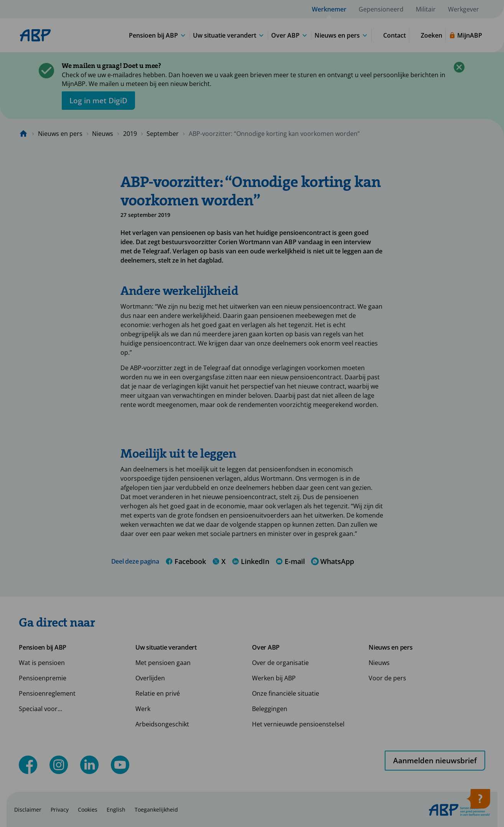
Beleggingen (270, 709)
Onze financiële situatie (286, 693)
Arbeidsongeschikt (162, 724)
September (163, 134)
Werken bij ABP (274, 678)
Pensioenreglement (47, 693)
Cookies (88, 810)
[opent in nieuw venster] (98, 101)
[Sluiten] (459, 67)
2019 (130, 134)
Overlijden (150, 678)
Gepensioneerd (381, 9)
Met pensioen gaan (163, 663)
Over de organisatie (280, 663)
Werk (143, 709)
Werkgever (464, 9)
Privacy (60, 810)
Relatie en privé (158, 693)
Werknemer (329, 9)
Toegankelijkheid (156, 810)
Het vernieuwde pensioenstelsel (298, 724)
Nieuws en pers (60, 134)
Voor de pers (387, 678)
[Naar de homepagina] (23, 134)
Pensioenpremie (43, 678)
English (116, 810)
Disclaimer (28, 810)
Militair (426, 9)
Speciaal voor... (40, 709)
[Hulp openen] (478, 801)
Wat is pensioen (42, 663)
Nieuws (103, 134)
